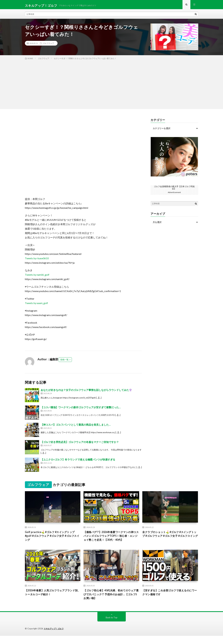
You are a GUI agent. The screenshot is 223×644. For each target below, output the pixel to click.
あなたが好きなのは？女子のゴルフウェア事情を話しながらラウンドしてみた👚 (86, 392)
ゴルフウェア (48, 45)
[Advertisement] (112, 85)
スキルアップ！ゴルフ (54, 637)
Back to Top (111, 626)
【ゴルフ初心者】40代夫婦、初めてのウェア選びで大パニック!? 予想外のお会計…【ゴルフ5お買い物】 (111, 602)
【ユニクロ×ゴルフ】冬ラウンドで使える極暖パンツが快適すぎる (78, 461)
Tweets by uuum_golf (36, 305)
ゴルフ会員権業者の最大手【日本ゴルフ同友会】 (174, 189)
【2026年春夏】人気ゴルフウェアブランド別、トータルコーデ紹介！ (52, 600)
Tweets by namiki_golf (37, 277)
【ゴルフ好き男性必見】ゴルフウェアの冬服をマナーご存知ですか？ (80, 444)
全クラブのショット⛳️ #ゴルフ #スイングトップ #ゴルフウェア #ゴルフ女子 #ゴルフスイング (170, 538)
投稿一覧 (64, 361)
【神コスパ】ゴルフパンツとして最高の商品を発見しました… (76, 426)
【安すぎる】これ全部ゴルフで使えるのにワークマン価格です (170, 600)
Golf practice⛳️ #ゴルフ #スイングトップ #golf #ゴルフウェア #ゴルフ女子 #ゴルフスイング (52, 538)
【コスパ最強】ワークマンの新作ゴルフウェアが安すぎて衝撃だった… (81, 409)
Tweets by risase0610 (37, 260)
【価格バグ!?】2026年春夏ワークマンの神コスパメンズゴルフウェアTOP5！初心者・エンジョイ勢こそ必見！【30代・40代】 (111, 540)
